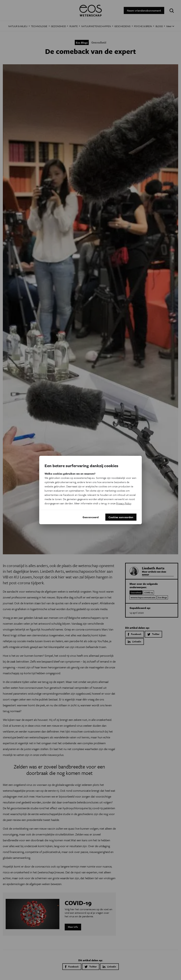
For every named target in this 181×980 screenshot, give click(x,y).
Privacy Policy (124, 503)
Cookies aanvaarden (121, 517)
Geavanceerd (91, 517)
